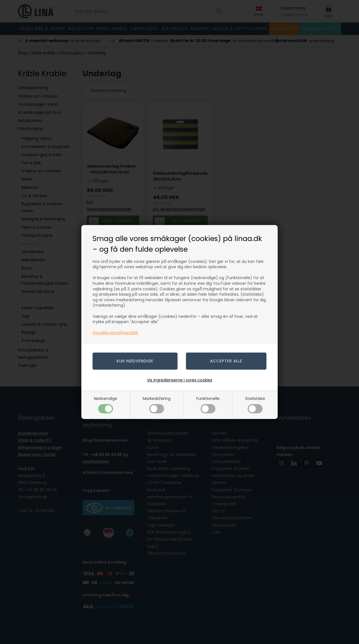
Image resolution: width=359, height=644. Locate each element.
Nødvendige (106, 405)
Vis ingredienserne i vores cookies (180, 380)
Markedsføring (157, 405)
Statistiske (255, 405)
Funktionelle (208, 405)
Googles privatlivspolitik (115, 333)
